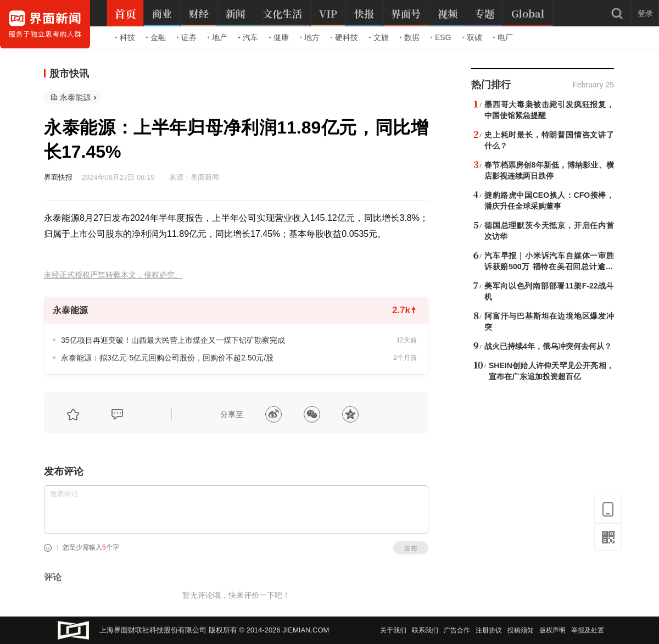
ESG (441, 37)
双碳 (472, 37)
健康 (279, 37)
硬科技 (344, 37)
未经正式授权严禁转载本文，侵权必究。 (113, 275)
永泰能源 (75, 97)
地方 (310, 37)
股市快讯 (69, 74)
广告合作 (457, 630)
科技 (125, 37)
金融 (156, 37)
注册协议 (489, 630)
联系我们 (425, 630)
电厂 (503, 37)
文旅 (379, 37)
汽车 (248, 37)
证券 (187, 37)
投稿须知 (521, 630)
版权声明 (552, 630)
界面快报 (58, 177)
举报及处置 (588, 630)
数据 (410, 37)
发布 (411, 548)
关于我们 (393, 630)
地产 (217, 37)
